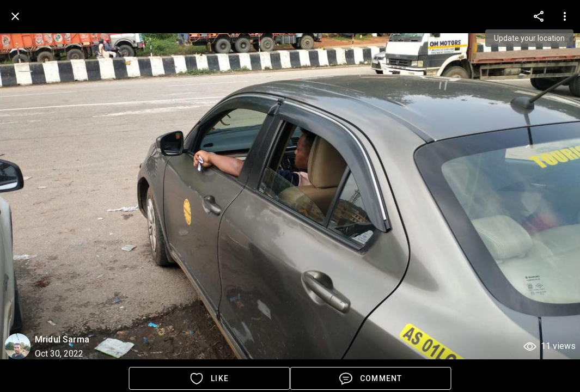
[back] (15, 16)
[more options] (539, 16)
